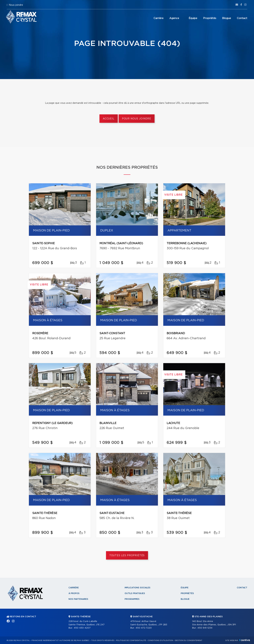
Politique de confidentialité (131, 640)
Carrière (158, 18)
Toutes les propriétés (127, 556)
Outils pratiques (135, 593)
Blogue (227, 18)
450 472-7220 (144, 628)
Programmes (132, 599)
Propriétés (210, 18)
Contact (242, 18)
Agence (174, 18)
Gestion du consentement (188, 640)
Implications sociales (137, 588)
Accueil (109, 119)
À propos (74, 593)
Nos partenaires (78, 599)
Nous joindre (16, 5)
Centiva (245, 640)
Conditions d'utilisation (160, 640)
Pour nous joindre (137, 119)
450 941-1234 (205, 628)
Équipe (193, 18)
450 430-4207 (82, 628)
